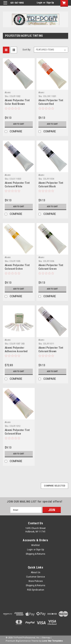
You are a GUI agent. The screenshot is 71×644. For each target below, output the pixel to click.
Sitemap (46, 638)
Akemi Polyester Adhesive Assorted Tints (16, 351)
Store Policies (36, 581)
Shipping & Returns (35, 554)
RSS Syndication (36, 590)
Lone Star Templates (52, 641)
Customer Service (35, 577)
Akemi (8, 93)
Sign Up (50, 3)
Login (39, 3)
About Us (36, 572)
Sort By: (27, 50)
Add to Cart (19, 124)
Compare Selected (55, 486)
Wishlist (35, 545)
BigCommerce (23, 641)
